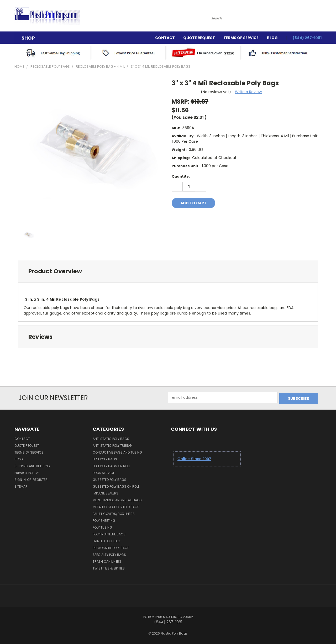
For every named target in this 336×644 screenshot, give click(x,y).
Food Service (104, 472)
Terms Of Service (241, 38)
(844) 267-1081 (307, 38)
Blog (272, 38)
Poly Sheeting (104, 520)
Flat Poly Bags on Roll (111, 465)
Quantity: (181, 176)
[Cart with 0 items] (320, 17)
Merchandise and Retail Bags (117, 499)
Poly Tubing (102, 526)
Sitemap (21, 485)
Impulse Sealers (106, 492)
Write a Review (248, 92)
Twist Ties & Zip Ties (109, 567)
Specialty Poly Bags (109, 554)
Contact (165, 38)
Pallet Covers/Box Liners (114, 513)
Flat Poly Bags (105, 458)
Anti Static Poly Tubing (112, 445)
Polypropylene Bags (109, 533)
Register (40, 479)
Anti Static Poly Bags (111, 438)
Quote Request (199, 38)
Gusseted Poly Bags (109, 479)
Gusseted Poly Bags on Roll (116, 485)
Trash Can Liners (107, 560)
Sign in (20, 479)
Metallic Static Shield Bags (116, 506)
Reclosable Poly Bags (111, 547)
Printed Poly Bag (106, 540)
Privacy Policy (27, 472)
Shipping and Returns (32, 465)
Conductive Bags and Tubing (117, 451)
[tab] (168, 271)
